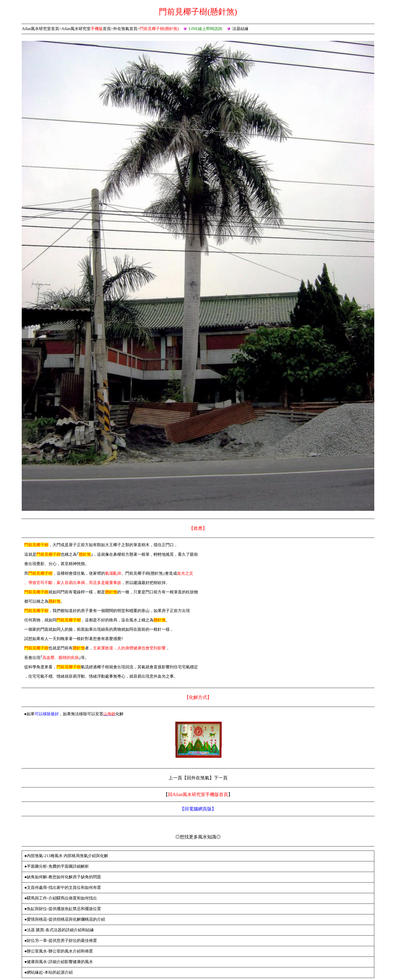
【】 (198, 809)
